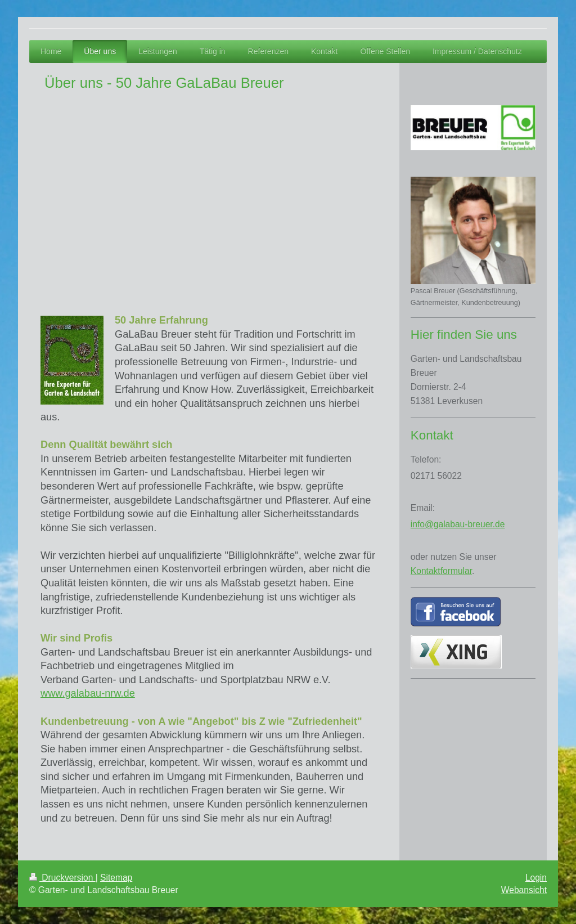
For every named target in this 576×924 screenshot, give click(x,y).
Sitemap (116, 878)
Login (536, 878)
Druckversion (62, 878)
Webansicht (524, 890)
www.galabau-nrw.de (88, 693)
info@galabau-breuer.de (458, 524)
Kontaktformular (441, 571)
